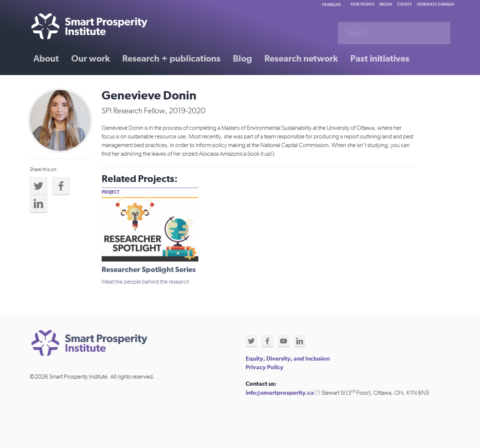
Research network (301, 59)
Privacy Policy (265, 367)
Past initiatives (380, 59)
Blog (242, 59)
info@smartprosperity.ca (280, 393)
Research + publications (171, 59)
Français (331, 5)
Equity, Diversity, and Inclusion (288, 359)
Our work (91, 59)
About (46, 59)
